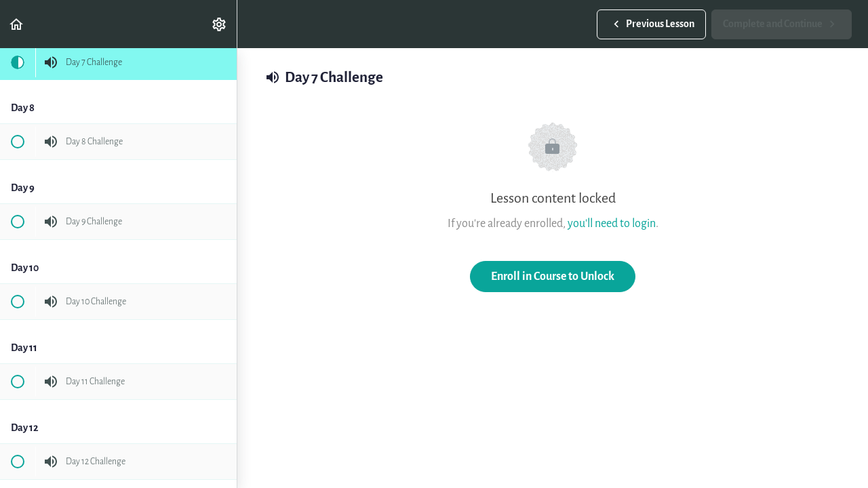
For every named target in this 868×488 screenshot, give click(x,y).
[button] (17, 24)
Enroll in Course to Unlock (553, 276)
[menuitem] (220, 24)
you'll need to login (612, 223)
